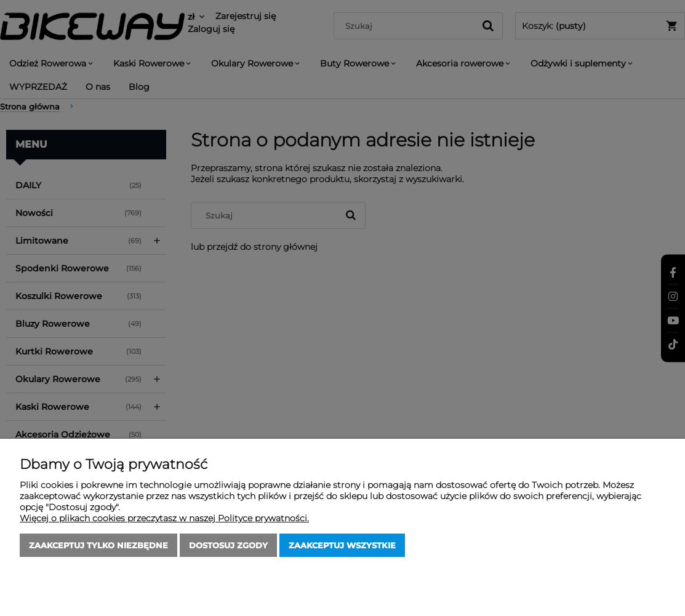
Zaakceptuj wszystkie (342, 545)
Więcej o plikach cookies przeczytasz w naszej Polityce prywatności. (164, 518)
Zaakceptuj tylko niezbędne (98, 545)
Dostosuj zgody (228, 545)
